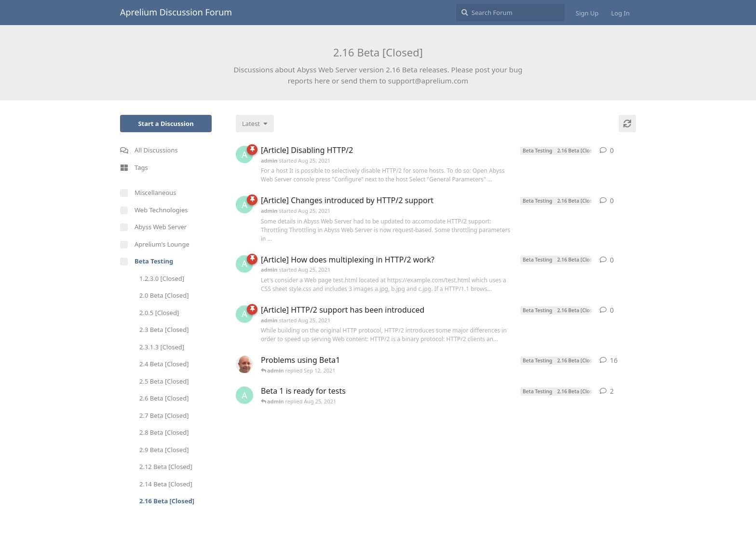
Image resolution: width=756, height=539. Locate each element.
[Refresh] (627, 124)
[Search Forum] (510, 13)
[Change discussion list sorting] (255, 124)
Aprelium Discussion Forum (176, 12)
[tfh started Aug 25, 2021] (244, 364)
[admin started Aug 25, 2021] (244, 154)
